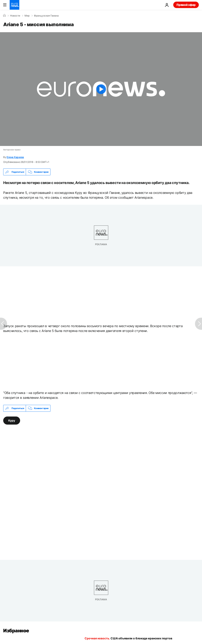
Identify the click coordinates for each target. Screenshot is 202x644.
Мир (27, 16)
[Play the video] (101, 89)
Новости (15, 16)
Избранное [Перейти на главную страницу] (16, 631)
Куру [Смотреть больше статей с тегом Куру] (12, 420)
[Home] (4, 16)
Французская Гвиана (46, 16)
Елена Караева (15, 157)
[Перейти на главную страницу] (14, 5)
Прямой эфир (186, 5)
